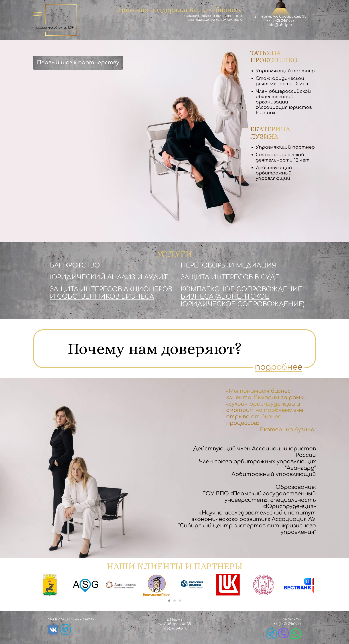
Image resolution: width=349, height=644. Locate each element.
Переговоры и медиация (228, 265)
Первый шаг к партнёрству (78, 63)
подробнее (279, 367)
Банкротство (75, 265)
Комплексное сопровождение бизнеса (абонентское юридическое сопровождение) (243, 297)
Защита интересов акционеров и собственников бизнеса (111, 293)
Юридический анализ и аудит (109, 277)
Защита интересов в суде (230, 277)
